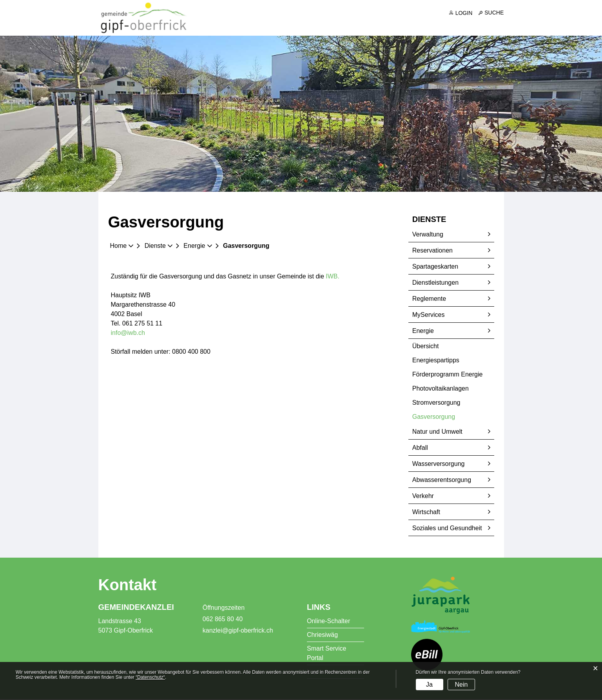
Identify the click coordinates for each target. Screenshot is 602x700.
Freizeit (491, 25)
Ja (429, 685)
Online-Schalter (328, 622)
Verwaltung (428, 235)
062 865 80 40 (223, 620)
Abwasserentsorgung (442, 480)
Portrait (329, 25)
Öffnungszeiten (224, 608)
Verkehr (423, 496)
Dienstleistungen (435, 283)
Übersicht (426, 346)
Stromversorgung (436, 403)
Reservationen (432, 251)
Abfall (420, 448)
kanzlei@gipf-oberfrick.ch (238, 631)
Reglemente (429, 299)
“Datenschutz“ (150, 677)
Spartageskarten (435, 267)
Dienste (407, 25)
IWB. (336, 277)
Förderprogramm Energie (448, 375)
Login (464, 13)
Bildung (449, 25)
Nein (461, 685)
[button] (158, 246)
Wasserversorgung (439, 464)
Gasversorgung (452, 417)
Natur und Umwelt (437, 432)
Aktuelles (285, 25)
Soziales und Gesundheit (447, 528)
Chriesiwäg (322, 635)
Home (119, 246)
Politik (368, 25)
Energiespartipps (436, 361)
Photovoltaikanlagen (441, 389)
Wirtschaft (426, 512)
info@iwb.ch (128, 334)
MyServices (429, 315)
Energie (423, 331)
